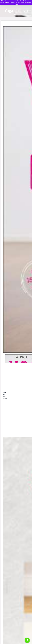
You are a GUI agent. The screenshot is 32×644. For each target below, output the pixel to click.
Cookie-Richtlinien (5, 3)
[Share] (27, 640)
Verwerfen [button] (16, 5)
